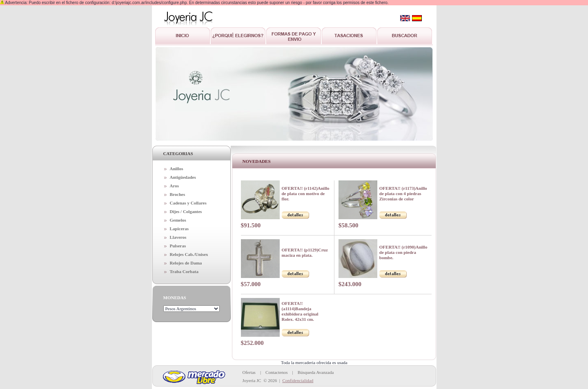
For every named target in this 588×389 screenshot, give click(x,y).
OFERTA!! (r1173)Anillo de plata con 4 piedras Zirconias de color (403, 193)
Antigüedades (183, 177)
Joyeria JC (252, 380)
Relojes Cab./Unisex (189, 254)
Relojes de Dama (186, 263)
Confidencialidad (298, 380)
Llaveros (178, 237)
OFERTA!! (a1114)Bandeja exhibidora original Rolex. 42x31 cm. (300, 311)
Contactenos (276, 372)
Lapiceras (179, 229)
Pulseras (178, 246)
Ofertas (249, 372)
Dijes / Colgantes (186, 211)
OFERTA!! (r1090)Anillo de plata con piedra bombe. (403, 252)
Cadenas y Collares (188, 203)
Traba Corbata (184, 271)
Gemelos (178, 220)
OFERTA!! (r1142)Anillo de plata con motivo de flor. (306, 193)
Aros (174, 186)
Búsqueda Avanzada (316, 372)
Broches (178, 194)
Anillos (177, 169)
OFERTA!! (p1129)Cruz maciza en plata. (305, 252)
